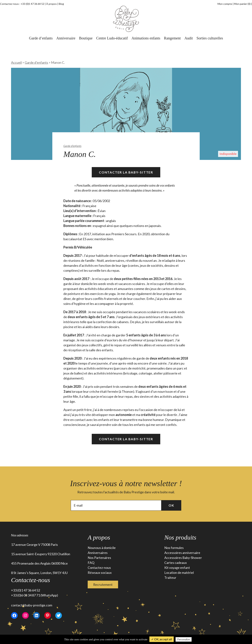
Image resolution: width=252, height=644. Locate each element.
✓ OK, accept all (162, 639)
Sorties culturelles (210, 38)
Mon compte (225, 4)
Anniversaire (66, 38)
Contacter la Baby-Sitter (126, 172)
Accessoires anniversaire (182, 553)
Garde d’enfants (41, 38)
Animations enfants (146, 38)
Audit (189, 38)
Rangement (172, 38)
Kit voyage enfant (177, 568)
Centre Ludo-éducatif (112, 38)
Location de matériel (179, 573)
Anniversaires (98, 553)
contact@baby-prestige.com (32, 605)
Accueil (16, 62)
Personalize (184, 639)
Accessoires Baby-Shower (183, 558)
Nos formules (174, 548)
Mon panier (243, 4)
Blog (61, 4)
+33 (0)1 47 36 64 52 (32, 4)
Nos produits (180, 538)
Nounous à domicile (102, 548)
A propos (99, 538)
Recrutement (103, 584)
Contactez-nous (99, 568)
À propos (51, 4)
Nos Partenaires (99, 558)
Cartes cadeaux (176, 563)
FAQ (91, 563)
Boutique (86, 38)
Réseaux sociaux (100, 573)
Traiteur (170, 578)
